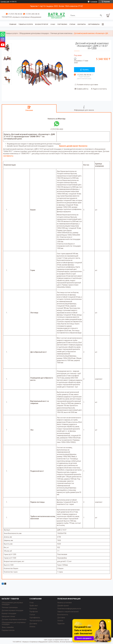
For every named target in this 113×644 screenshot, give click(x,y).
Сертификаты (94, 24)
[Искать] (101, 15)
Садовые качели (8, 630)
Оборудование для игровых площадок (34, 33)
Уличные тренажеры (10, 607)
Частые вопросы (36, 621)
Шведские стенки (8, 616)
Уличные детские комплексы (61, 33)
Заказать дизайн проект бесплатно (73, 146)
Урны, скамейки (8, 627)
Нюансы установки (65, 603)
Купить (86, 70)
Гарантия (61, 624)
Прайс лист (34, 606)
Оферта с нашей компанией (68, 612)
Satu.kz (67, 640)
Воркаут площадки (9, 613)
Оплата (32, 627)
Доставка (33, 624)
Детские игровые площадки (12, 610)
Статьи (72, 24)
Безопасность (63, 615)
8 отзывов (94, 2)
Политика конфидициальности (69, 609)
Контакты (82, 24)
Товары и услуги (26, 24)
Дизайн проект (63, 606)
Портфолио (62, 24)
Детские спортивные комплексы (14, 619)
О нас (53, 24)
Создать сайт (5, 2)
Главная (13, 24)
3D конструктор (42, 24)
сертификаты (8, 156)
